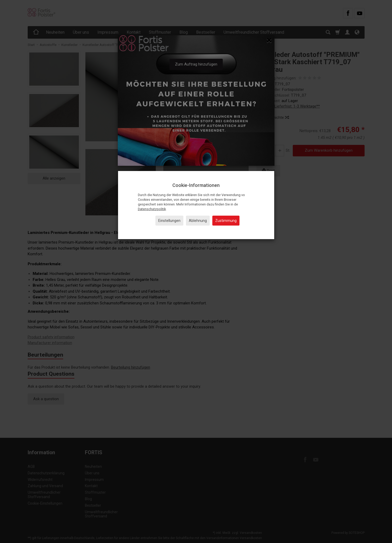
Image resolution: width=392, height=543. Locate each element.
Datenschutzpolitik (152, 209)
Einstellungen (169, 221)
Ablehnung (198, 221)
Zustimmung (226, 221)
